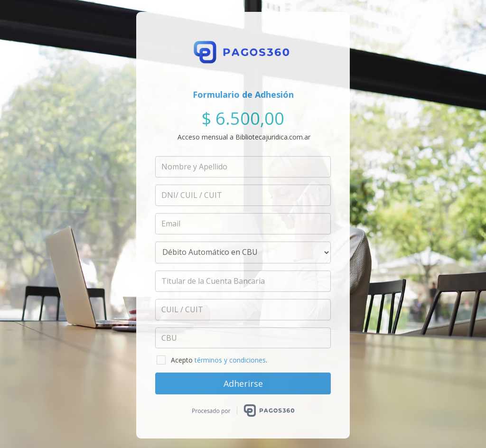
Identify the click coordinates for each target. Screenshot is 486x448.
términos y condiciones (230, 360)
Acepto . (212, 360)
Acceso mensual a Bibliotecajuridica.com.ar (244, 137)
